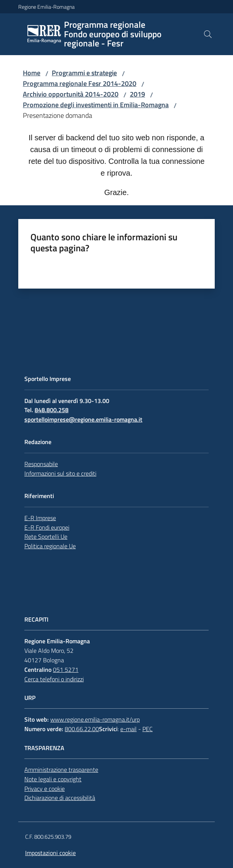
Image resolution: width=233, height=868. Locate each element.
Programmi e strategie (84, 73)
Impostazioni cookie (50, 853)
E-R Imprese (40, 518)
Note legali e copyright (53, 779)
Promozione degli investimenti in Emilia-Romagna (96, 105)
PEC (148, 729)
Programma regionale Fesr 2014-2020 (80, 83)
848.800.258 (52, 410)
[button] (208, 34)
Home (32, 73)
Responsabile (41, 464)
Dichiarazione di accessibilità (60, 798)
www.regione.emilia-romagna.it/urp (95, 719)
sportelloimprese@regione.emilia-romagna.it (83, 419)
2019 (137, 94)
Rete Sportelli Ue (46, 536)
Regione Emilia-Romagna (46, 7)
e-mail (128, 729)
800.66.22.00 (82, 729)
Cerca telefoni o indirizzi (54, 679)
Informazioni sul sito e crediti (60, 473)
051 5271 (66, 670)
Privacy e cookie (45, 789)
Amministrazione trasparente (61, 770)
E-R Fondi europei (47, 527)
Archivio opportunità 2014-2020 (71, 94)
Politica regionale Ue (50, 546)
